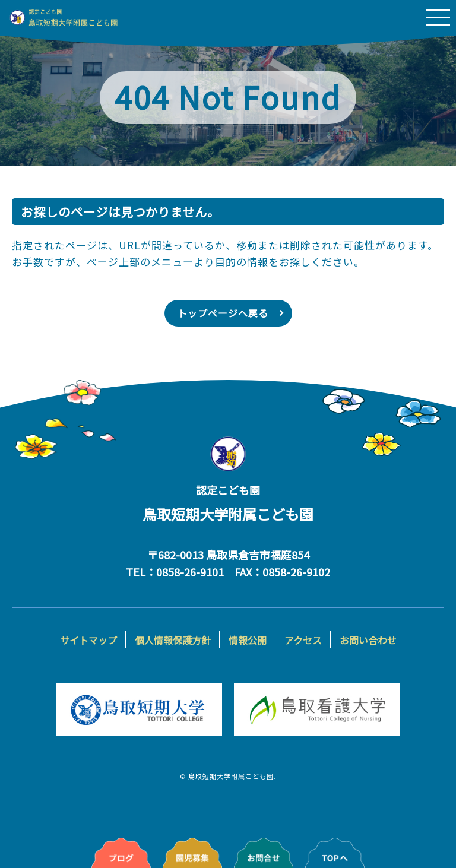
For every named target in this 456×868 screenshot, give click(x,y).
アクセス (303, 640)
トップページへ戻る (223, 313)
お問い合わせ (368, 640)
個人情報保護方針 (173, 640)
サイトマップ (88, 640)
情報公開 (248, 640)
